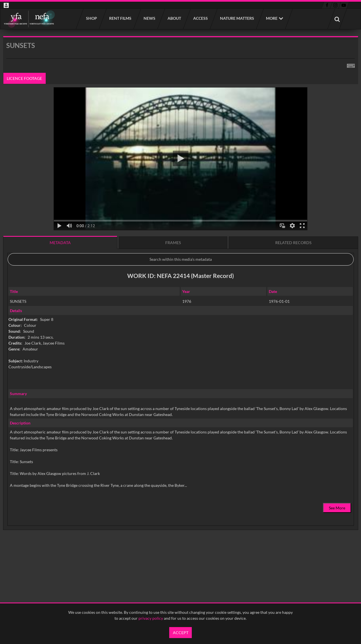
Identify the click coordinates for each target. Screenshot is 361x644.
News (149, 18)
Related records (293, 243)
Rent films (120, 18)
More (272, 18)
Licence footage (24, 78)
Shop (91, 18)
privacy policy (151, 618)
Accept (181, 633)
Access (200, 18)
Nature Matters (237, 18)
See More (337, 508)
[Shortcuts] (351, 65)
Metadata (60, 243)
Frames (173, 243)
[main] (181, 297)
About (174, 18)
